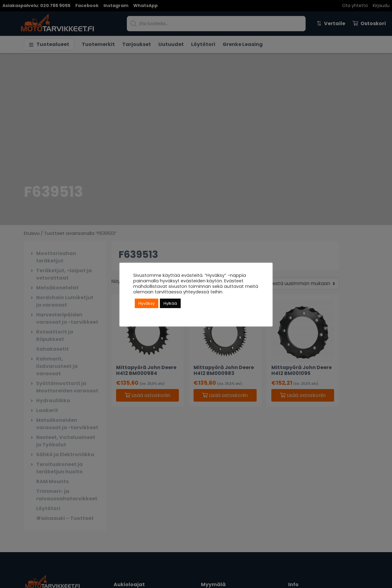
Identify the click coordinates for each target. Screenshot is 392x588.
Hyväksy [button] (147, 303)
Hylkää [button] (170, 303)
